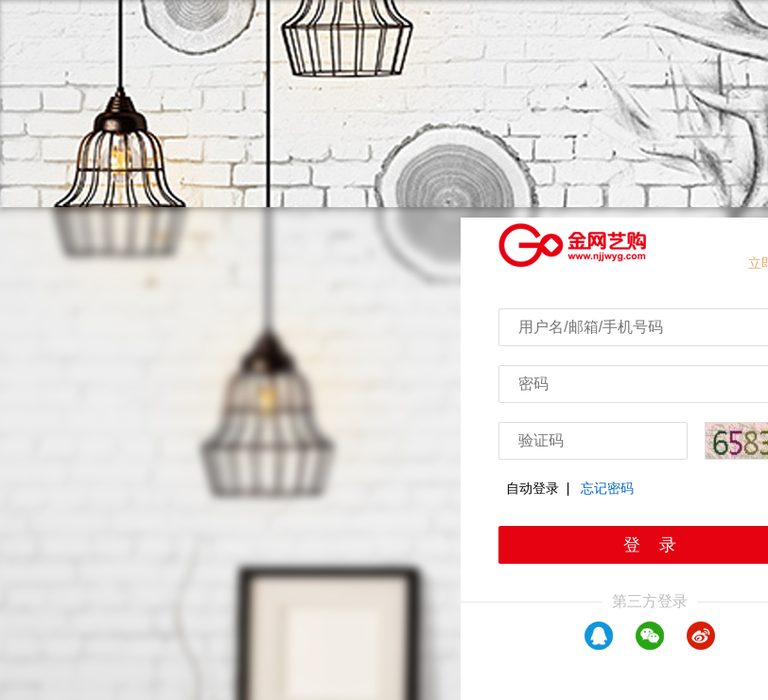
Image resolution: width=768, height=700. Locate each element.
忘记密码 (607, 488)
